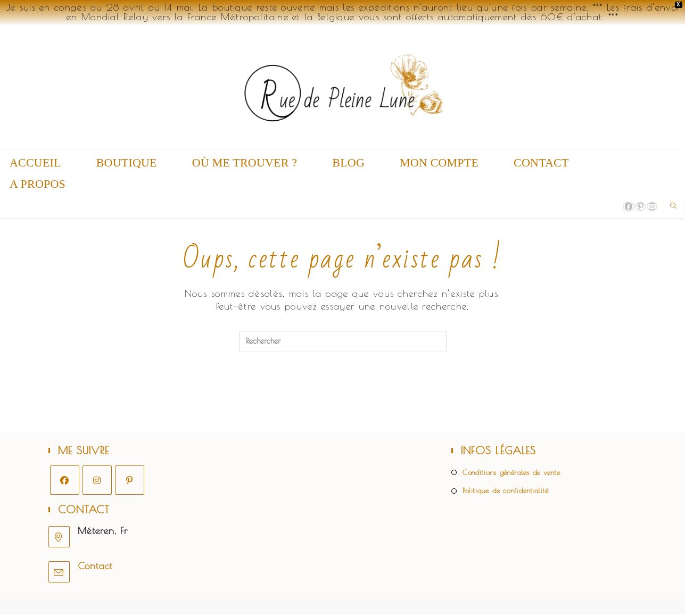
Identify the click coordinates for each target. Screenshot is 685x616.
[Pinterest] (130, 482)
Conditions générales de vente (511, 474)
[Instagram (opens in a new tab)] (652, 206)
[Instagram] (97, 482)
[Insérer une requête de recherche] (343, 342)
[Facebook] (65, 482)
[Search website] (674, 206)
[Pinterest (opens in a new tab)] (641, 206)
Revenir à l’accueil (343, 395)
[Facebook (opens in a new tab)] (629, 206)
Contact (95, 567)
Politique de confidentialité (506, 493)
